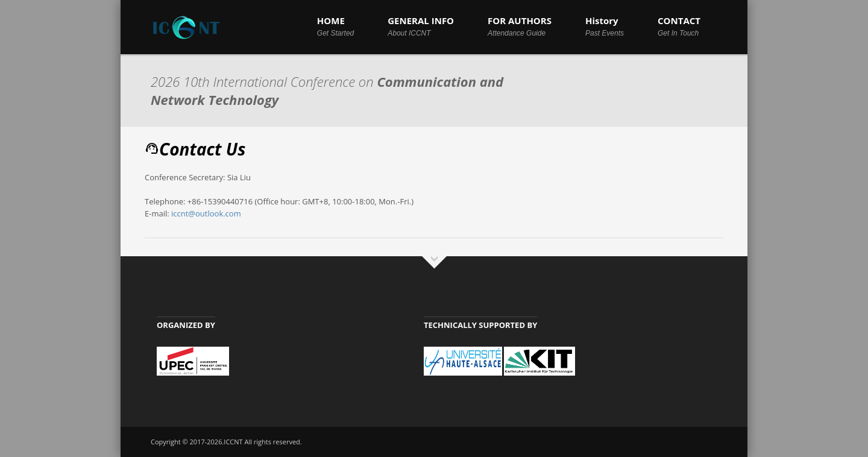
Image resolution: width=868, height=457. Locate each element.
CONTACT (679, 26)
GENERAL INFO (421, 26)
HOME (335, 26)
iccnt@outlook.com (206, 213)
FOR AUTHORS (520, 26)
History (605, 26)
